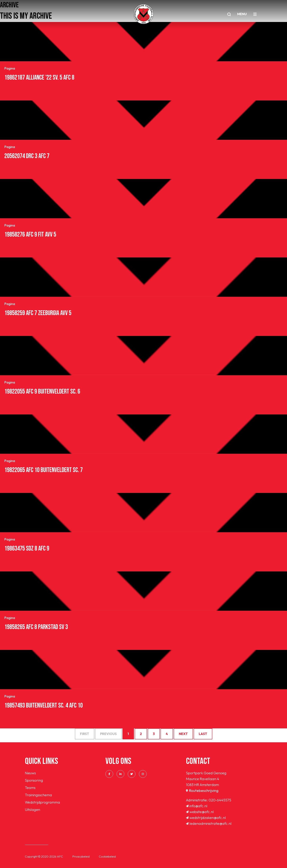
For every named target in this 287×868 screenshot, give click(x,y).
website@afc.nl (200, 812)
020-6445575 (220, 800)
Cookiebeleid (107, 856)
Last (203, 734)
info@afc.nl (197, 806)
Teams (30, 788)
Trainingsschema (38, 795)
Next (183, 734)
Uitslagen (32, 810)
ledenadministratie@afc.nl (209, 823)
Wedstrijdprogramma (43, 802)
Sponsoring (34, 780)
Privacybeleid (81, 856)
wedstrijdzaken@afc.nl (206, 818)
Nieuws (30, 773)
